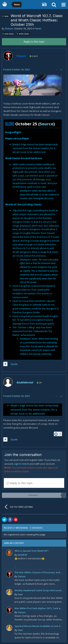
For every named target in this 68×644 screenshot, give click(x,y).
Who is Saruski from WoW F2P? (31, 551)
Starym (9, 28)
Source (47, 124)
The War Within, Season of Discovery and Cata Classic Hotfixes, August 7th (39, 572)
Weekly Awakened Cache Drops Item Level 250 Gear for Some (39, 590)
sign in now (20, 464)
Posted (17, 69)
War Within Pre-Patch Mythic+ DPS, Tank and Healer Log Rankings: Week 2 (39, 608)
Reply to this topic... (20, 483)
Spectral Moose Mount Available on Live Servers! (39, 626)
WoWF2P (23, 555)
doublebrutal (25, 382)
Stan (20, 594)
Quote (14, 364)
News (38, 28)
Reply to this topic (34, 42)
